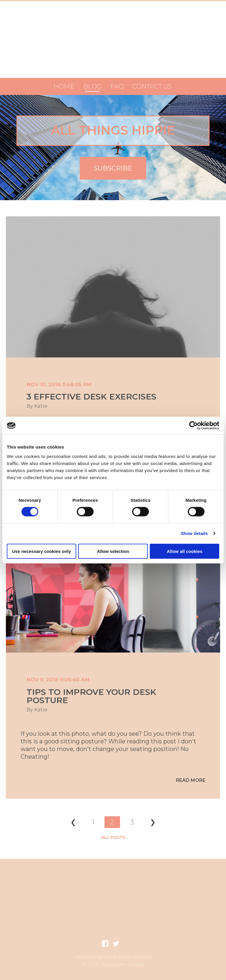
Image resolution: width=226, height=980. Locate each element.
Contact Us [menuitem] (152, 86)
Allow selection (113, 551)
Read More (191, 780)
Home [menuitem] (64, 86)
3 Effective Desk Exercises (91, 397)
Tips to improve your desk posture (91, 696)
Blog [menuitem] (92, 86)
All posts (113, 837)
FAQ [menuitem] (117, 86)
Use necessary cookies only (41, 551)
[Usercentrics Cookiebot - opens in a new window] (193, 426)
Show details (194, 533)
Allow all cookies (185, 551)
